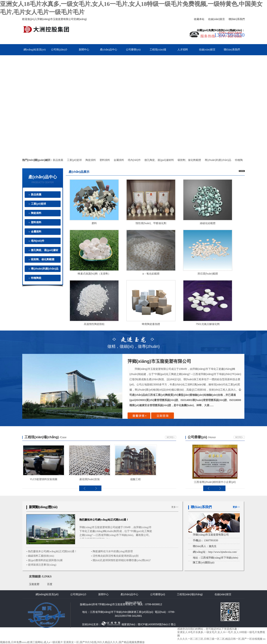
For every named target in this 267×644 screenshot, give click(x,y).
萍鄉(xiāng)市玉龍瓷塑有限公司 (159, 361)
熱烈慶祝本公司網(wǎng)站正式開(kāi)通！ (52, 551)
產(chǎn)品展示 (79, 172)
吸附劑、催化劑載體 (189, 160)
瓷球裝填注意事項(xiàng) (42, 565)
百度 (50, 584)
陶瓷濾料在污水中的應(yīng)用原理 (113, 551)
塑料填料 (105, 160)
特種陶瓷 (36, 278)
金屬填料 (119, 160)
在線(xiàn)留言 (216, 19)
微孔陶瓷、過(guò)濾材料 (159, 160)
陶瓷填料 (91, 160)
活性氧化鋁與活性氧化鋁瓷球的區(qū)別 (116, 556)
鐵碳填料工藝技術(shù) (41, 556)
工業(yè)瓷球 (74, 160)
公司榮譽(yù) (133, 50)
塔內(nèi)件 (134, 160)
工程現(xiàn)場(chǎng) (46, 437)
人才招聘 (183, 50)
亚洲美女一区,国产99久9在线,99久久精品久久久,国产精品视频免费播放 (104, 642)
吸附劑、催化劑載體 (43, 259)
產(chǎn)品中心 (109, 50)
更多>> (175, 507)
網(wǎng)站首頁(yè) (35, 50)
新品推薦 (58, 160)
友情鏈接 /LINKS (40, 576)
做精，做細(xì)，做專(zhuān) (133, 342)
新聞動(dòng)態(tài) (43, 507)
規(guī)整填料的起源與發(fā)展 (45, 560)
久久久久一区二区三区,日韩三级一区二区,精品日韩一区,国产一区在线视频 (220, 639)
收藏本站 (199, 19)
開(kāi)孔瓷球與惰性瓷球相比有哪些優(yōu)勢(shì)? (122, 560)
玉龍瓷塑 (34, 584)
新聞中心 (84, 50)
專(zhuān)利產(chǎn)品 (218, 160)
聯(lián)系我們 (237, 19)
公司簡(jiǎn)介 (59, 50)
